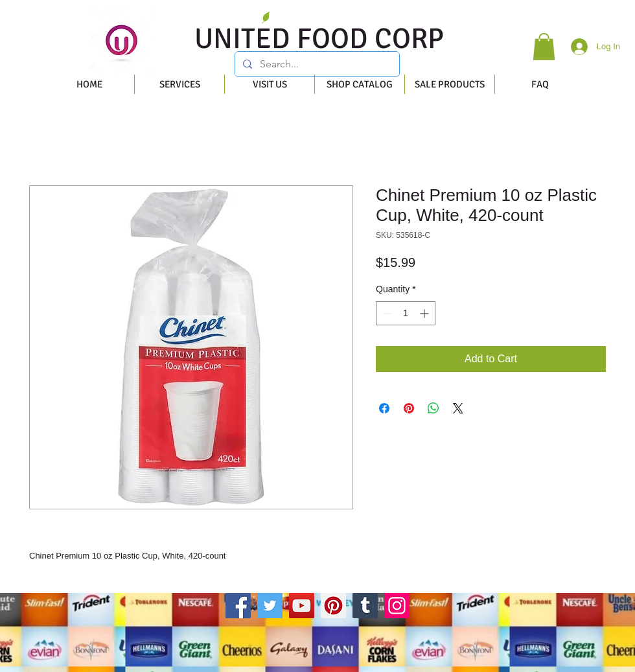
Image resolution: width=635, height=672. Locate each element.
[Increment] (425, 313)
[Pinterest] (333, 606)
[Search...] (316, 64)
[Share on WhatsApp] (433, 408)
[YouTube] (302, 606)
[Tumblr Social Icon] (365, 606)
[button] (544, 47)
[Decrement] (386, 313)
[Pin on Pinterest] (409, 408)
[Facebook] (238, 606)
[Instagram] (397, 606)
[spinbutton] (406, 313)
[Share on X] (458, 408)
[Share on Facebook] (384, 408)
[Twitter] (270, 606)
